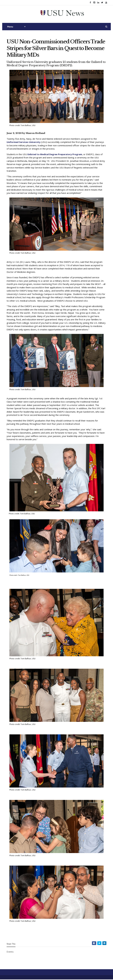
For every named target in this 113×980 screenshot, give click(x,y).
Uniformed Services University (24, 143)
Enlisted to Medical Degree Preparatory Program (55, 155)
